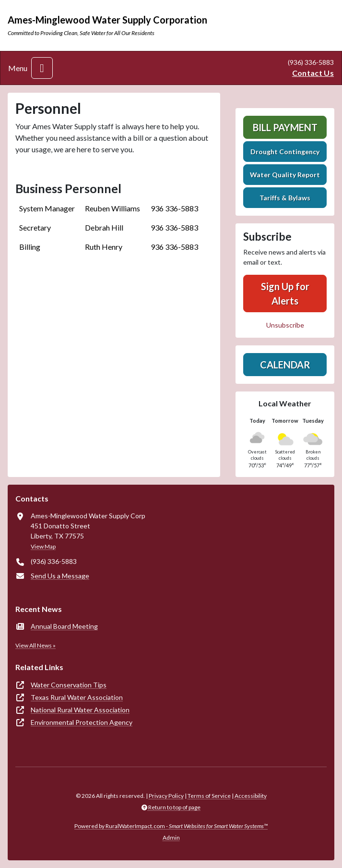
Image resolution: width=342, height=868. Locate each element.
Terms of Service (209, 796)
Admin (171, 837)
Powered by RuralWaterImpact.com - (171, 826)
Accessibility (251, 796)
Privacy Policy (166, 796)
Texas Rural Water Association (77, 697)
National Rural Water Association (80, 710)
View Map (43, 546)
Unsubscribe (285, 325)
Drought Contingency (285, 152)
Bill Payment (285, 127)
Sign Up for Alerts (285, 293)
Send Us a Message (60, 576)
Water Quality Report (285, 175)
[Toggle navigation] (42, 68)
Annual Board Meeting (64, 626)
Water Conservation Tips (69, 685)
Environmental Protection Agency (82, 722)
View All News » (35, 645)
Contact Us (313, 73)
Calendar (285, 365)
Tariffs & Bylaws (285, 198)
